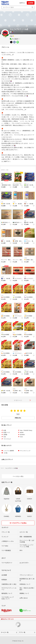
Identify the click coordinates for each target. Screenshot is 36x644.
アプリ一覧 (22, 632)
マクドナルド (15, 314)
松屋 (2, 183)
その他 (5, 453)
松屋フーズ (26, 183)
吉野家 (14, 239)
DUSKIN (26, 239)
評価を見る (18, 418)
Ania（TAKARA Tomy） (17, 183)
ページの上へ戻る (18, 476)
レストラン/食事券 (9, 451)
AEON (14, 202)
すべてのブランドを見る (18, 523)
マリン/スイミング (25, 451)
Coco (2, 295)
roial (14, 277)
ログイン (22, 3)
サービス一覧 (5, 632)
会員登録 (31, 3)
